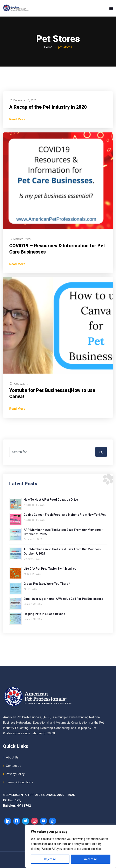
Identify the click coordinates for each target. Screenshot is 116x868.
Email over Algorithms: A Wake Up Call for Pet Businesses (63, 599)
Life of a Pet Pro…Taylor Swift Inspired (50, 569)
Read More (17, 119)
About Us (12, 757)
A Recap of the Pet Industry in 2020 (48, 107)
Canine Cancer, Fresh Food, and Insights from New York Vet (65, 515)
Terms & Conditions (19, 782)
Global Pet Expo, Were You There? (47, 584)
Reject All (50, 859)
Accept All (91, 859)
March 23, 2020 (22, 239)
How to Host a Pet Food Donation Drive (51, 500)
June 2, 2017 (21, 384)
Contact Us (14, 766)
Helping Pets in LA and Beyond (45, 614)
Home (48, 47)
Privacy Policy (15, 774)
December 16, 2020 (25, 100)
